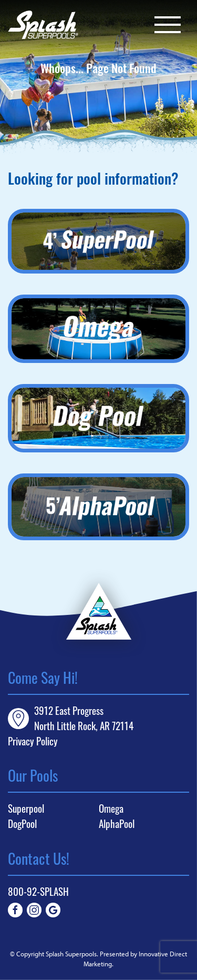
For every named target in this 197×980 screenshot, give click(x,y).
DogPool (22, 824)
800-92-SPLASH (38, 891)
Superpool (26, 809)
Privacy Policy (33, 741)
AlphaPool (117, 824)
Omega (111, 809)
